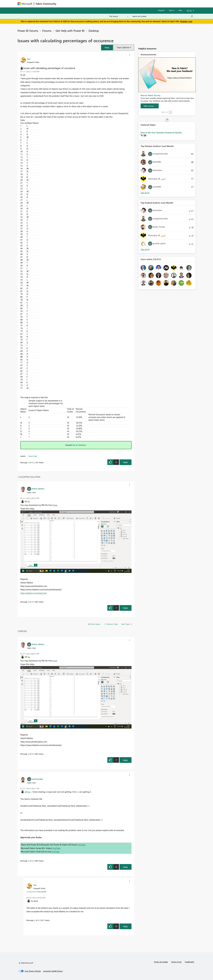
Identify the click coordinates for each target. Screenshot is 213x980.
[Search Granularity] (119, 16)
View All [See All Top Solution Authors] (145, 193)
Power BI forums (28, 31)
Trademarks (189, 962)
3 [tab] (166, 112)
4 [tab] (168, 112)
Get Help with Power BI (70, 31)
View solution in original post (33, 593)
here (55, 505)
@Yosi (28, 792)
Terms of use (176, 962)
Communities (98, 4)
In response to (36, 892)
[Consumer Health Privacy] (53, 971)
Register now (186, 21)
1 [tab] (163, 112)
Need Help (33, 456)
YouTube (82, 845)
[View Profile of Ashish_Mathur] (38, 489)
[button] (107, 47)
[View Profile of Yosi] (29, 59)
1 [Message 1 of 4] (28, 462)
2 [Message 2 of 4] (28, 861)
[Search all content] (163, 16)
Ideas (86, 4)
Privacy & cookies (161, 962)
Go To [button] (189, 10)
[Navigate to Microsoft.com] (25, 4)
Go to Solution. (79, 445)
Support (132, 4)
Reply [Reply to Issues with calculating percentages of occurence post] (125, 462)
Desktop (94, 31)
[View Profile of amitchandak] (37, 779)
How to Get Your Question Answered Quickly (161, 133)
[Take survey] (150, 106)
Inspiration (74, 4)
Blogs (110, 4)
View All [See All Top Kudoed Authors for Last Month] (145, 249)
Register (161, 10)
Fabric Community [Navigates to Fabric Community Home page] (46, 4)
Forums (62, 4)
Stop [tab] (170, 112)
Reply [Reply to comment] (125, 608)
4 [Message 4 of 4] (28, 602)
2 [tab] (164, 112)
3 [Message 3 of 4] (35, 920)
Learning (120, 4)
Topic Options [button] (123, 47)
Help (180, 10)
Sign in (172, 10)
